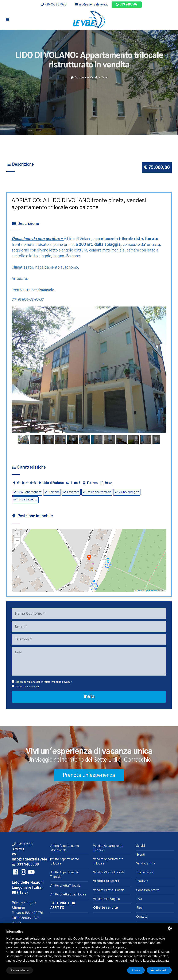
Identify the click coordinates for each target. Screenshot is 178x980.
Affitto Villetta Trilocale (65, 886)
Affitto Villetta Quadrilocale (68, 895)
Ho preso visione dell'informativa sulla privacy (43, 682)
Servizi (141, 846)
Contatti (142, 917)
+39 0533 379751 (55, 5)
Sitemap (18, 908)
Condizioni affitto (148, 890)
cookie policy (117, 947)
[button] (89, 558)
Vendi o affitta (146, 864)
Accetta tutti (159, 970)
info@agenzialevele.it (91, 5)
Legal (30, 903)
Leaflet (139, 591)
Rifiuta (136, 970)
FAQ (139, 899)
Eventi (140, 855)
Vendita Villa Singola (107, 899)
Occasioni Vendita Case (92, 78)
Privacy (17, 903)
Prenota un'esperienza (89, 775)
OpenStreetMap (151, 591)
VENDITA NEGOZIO (106, 881)
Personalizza (20, 970)
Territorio (142, 881)
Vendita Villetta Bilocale (109, 890)
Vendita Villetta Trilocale (109, 872)
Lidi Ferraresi (145, 872)
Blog (139, 908)
